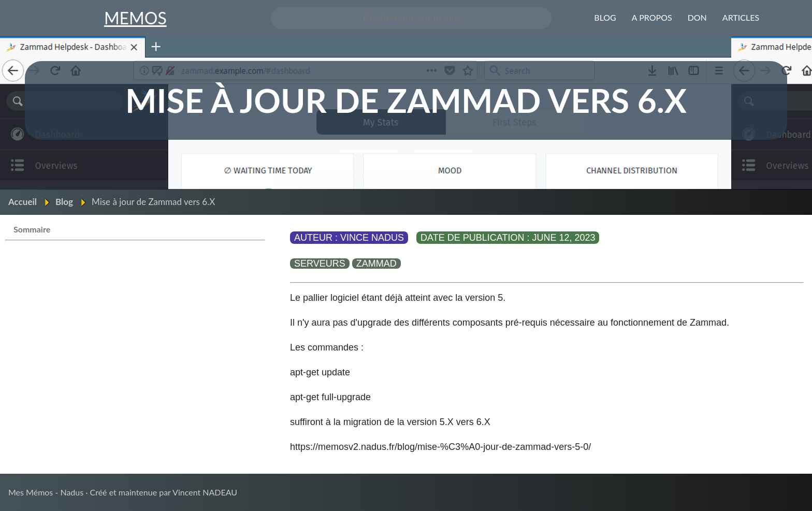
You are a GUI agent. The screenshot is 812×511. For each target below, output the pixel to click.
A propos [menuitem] (652, 17)
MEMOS (135, 18)
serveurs (320, 264)
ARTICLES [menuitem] (741, 17)
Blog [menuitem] (605, 17)
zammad (376, 264)
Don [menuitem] (697, 17)
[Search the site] (411, 18)
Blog (64, 202)
